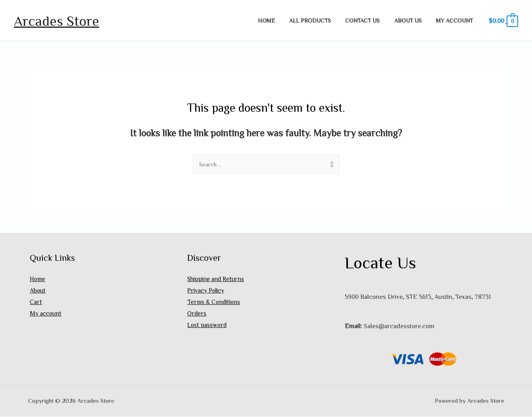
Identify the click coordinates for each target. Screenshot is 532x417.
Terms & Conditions (215, 303)
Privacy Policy (207, 291)
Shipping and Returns (217, 279)
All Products (320, 20)
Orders (197, 315)
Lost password (208, 326)
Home (280, 20)
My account (456, 20)
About (38, 291)
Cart (36, 303)
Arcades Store (57, 20)
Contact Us (370, 20)
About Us (412, 20)
